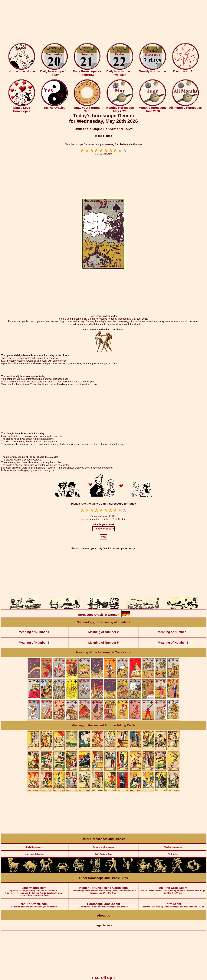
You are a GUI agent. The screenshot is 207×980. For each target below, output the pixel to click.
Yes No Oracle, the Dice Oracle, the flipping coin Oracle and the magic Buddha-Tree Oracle (173, 888)
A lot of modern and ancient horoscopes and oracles (103, 903)
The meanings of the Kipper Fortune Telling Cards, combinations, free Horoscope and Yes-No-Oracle (103, 888)
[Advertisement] (103, 22)
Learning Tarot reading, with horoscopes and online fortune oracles (173, 903)
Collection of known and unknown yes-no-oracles (34, 903)
